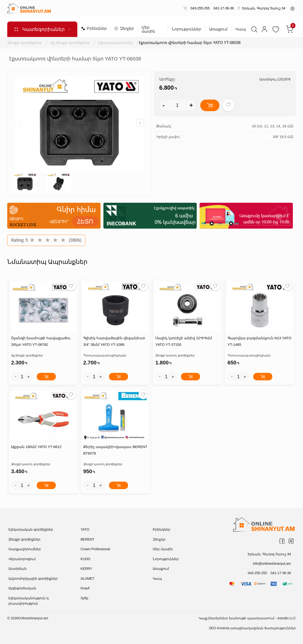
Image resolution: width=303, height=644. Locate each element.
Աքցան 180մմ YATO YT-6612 (36, 447)
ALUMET (88, 579)
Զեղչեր (124, 29)
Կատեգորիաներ (42, 29)
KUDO (86, 559)
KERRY (87, 569)
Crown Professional (95, 549)
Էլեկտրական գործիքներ (31, 529)
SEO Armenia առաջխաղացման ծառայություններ (252, 628)
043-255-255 (199, 8)
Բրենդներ (94, 29)
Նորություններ (187, 29)
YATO (85, 529)
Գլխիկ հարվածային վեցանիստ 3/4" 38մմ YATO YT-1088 (114, 341)
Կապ (241, 29)
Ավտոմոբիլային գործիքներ (33, 579)
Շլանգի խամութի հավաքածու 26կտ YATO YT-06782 (41, 341)
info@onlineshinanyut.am (272, 564)
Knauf (85, 588)
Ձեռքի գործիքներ (25, 43)
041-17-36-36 (223, 8)
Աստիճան (18, 569)
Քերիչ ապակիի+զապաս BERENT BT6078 (115, 450)
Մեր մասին (148, 29)
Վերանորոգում (22, 559)
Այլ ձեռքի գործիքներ (70, 43)
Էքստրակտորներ (116, 43)
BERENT (88, 539)
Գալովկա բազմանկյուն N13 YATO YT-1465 (260, 341)
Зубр (84, 598)
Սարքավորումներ (25, 549)
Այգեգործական (22, 588)
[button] (140, 123)
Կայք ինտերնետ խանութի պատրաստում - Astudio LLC (247, 618)
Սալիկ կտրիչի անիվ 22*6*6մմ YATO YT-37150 (184, 341)
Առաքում (218, 29)
